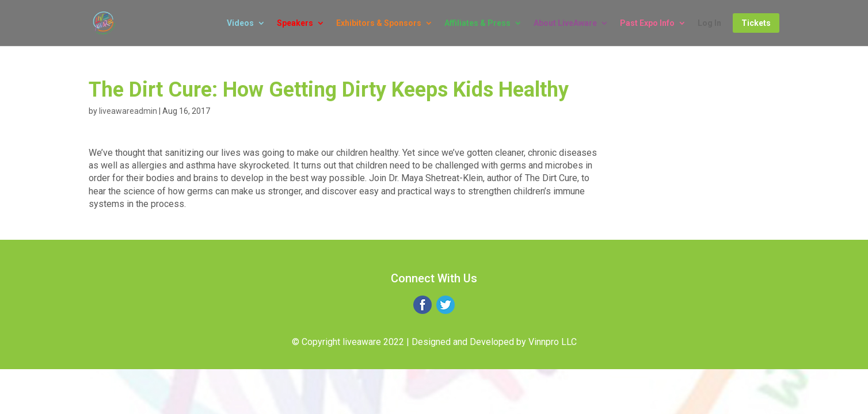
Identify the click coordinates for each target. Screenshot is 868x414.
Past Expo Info (647, 23)
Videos (240, 23)
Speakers (295, 23)
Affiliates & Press (477, 23)
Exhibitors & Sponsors (379, 23)
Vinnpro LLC (553, 342)
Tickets (756, 23)
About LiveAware (565, 23)
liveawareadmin (128, 111)
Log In (709, 23)
